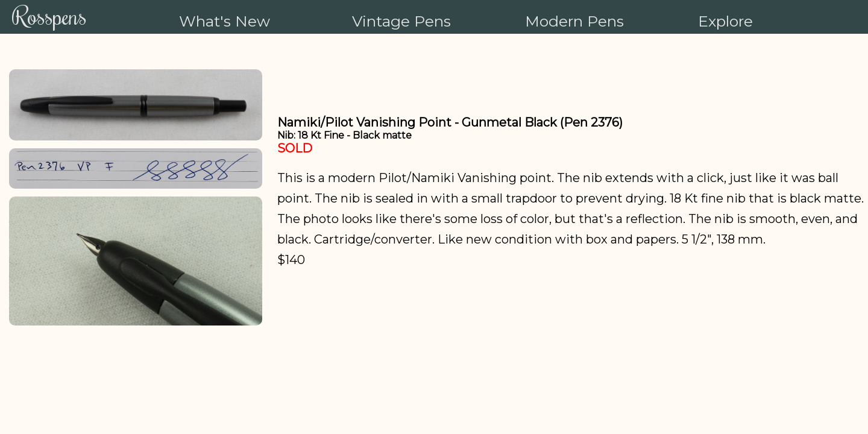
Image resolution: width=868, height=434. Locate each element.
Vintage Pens (401, 21)
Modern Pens (574, 21)
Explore (725, 21)
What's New (225, 21)
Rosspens (49, 15)
